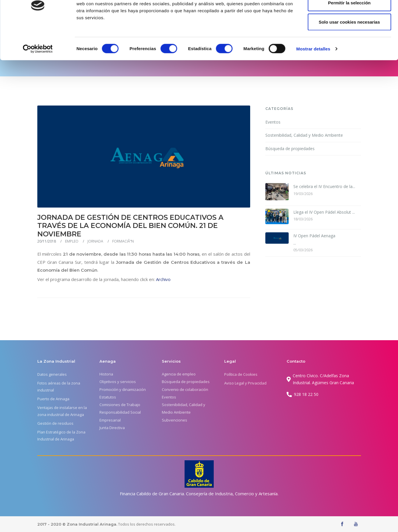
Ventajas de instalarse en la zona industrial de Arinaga (62, 411)
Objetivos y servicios (118, 382)
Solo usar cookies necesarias (349, 53)
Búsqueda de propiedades (290, 149)
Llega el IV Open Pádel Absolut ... (324, 212)
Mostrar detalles (313, 80)
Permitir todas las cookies (349, 15)
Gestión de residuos (55, 423)
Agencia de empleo (179, 374)
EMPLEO (72, 241)
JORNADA (95, 241)
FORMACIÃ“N (123, 241)
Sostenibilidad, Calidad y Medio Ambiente (304, 135)
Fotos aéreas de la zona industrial (59, 387)
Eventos (273, 122)
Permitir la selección (349, 35)
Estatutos (108, 397)
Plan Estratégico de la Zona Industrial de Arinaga (61, 436)
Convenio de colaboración (185, 389)
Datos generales (52, 374)
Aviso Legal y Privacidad (245, 383)
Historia (106, 374)
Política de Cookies (241, 374)
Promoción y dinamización (123, 389)
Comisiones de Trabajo (120, 405)
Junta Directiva (112, 428)
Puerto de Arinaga (53, 399)
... (315, 239)
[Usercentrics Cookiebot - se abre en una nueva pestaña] (38, 80)
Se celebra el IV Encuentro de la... (324, 186)
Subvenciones (175, 420)
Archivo (163, 279)
